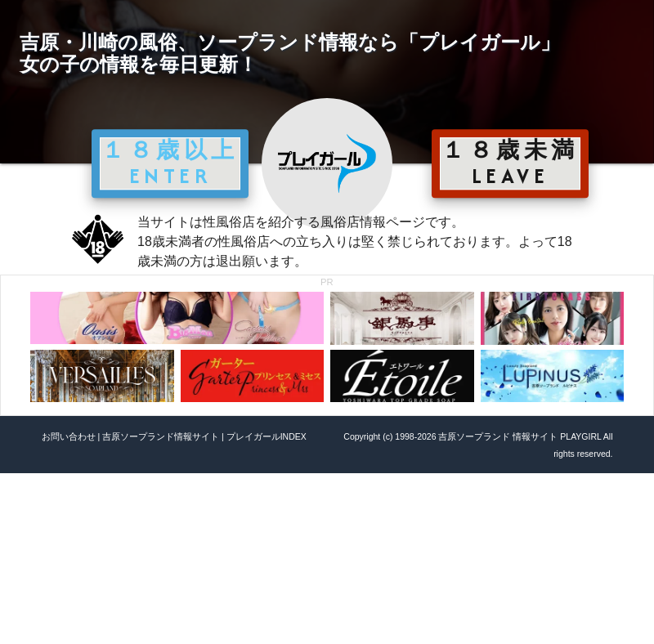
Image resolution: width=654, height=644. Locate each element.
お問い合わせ (69, 436)
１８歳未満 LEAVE (510, 163)
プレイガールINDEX (267, 436)
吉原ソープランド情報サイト (161, 436)
